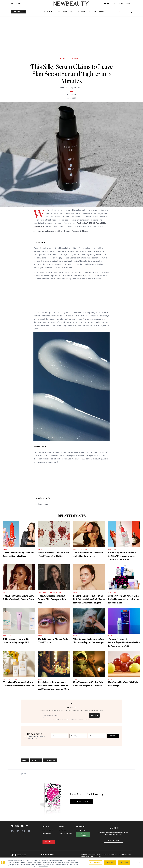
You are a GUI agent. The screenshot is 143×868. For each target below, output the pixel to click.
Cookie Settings (83, 835)
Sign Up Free (113, 840)
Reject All (110, 862)
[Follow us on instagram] (111, 4)
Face (70, 59)
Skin (110, 679)
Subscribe (16, 4)
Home (63, 59)
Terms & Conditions (66, 834)
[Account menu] (125, 4)
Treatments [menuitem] (49, 12)
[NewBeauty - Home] (71, 4)
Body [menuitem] (59, 12)
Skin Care (78, 59)
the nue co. (50, 760)
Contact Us (46, 826)
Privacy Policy (81, 830)
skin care (36, 760)
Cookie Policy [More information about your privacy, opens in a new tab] (44, 866)
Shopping (112, 549)
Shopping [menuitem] (82, 12)
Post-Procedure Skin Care (50, 593)
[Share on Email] (25, 774)
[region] (71, 863)
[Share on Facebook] (22, 774)
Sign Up (95, 715)
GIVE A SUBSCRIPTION (81, 801)
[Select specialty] (78, 736)
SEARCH (113, 736)
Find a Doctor (80, 826)
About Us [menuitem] (103, 12)
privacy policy (86, 720)
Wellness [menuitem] (93, 12)
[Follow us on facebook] (105, 4)
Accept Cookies (124, 862)
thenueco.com (43, 504)
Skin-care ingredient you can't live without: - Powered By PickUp (61, 231)
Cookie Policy (47, 834)
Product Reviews (81, 549)
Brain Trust (63, 830)
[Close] (140, 862)
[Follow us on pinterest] (108, 4)
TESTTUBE (122, 12)
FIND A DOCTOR (19, 12)
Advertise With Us (48, 830)
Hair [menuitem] (65, 12)
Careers (62, 826)
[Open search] (130, 12)
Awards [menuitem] (73, 12)
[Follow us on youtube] (115, 4)
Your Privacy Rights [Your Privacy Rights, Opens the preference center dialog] (95, 862)
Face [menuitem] (40, 12)
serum (25, 760)
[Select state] (60, 736)
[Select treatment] (97, 736)
